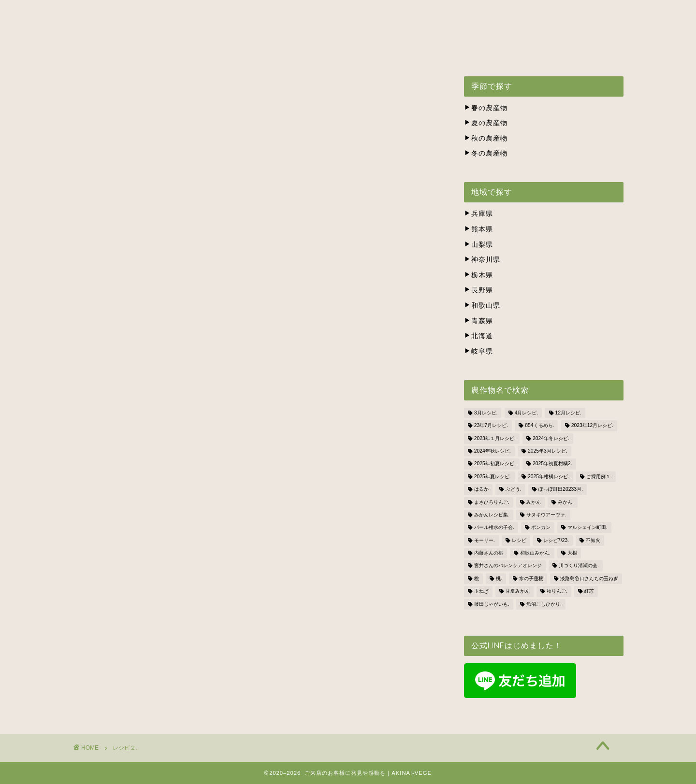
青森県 (478, 321)
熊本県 (478, 229)
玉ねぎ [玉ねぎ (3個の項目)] (481, 592)
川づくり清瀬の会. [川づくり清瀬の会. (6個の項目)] (579, 566)
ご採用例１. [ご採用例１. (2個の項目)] (599, 477)
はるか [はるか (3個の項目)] (481, 490)
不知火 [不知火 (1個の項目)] (593, 540)
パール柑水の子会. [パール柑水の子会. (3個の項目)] (494, 528)
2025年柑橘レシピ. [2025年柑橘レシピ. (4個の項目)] (549, 477)
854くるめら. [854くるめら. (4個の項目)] (539, 426)
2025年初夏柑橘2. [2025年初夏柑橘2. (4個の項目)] (552, 464)
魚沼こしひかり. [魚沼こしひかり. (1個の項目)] (544, 604)
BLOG (580, 51)
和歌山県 (482, 306)
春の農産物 (486, 108)
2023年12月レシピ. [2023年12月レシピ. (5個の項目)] (593, 426)
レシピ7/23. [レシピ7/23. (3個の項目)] (556, 540)
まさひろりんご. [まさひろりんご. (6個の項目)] (492, 502)
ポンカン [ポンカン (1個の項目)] (541, 528)
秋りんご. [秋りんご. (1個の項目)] (557, 592)
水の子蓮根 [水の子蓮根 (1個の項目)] (531, 578)
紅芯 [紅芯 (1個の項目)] (589, 592)
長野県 (478, 290)
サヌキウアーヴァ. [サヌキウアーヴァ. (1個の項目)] (546, 515)
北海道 (478, 336)
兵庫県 (478, 214)
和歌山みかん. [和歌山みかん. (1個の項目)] (535, 553)
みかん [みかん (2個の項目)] (534, 502)
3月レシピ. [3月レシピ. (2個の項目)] (486, 413)
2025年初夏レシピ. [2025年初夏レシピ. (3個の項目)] (495, 464)
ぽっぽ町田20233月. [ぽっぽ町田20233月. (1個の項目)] (561, 490)
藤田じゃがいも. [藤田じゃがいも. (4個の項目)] (492, 604)
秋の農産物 (486, 138)
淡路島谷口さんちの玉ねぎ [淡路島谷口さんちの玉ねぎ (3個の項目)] (589, 578)
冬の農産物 (486, 153)
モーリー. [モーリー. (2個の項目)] (485, 540)
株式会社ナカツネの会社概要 (431, 51)
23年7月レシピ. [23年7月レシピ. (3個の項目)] (491, 426)
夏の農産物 (486, 123)
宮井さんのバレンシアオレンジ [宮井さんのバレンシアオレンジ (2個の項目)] (508, 566)
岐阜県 (478, 351)
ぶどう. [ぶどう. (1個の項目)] (514, 490)
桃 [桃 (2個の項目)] (477, 578)
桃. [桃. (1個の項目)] (499, 578)
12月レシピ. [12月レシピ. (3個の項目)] (568, 413)
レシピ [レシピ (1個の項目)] (519, 540)
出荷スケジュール (263, 51)
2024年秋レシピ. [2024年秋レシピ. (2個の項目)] (493, 451)
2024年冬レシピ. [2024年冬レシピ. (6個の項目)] (551, 438)
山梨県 (478, 245)
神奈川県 (482, 260)
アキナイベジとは (181, 51)
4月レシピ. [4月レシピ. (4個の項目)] (527, 413)
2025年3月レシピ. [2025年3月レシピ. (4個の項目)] (548, 451)
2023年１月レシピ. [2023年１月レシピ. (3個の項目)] (495, 438)
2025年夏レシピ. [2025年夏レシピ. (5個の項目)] (493, 477)
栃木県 (478, 275)
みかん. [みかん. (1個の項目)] (566, 502)
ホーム (117, 51)
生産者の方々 (338, 51)
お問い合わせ (524, 51)
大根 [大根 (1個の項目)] (572, 553)
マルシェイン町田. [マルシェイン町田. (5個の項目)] (587, 528)
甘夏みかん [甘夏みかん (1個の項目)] (518, 592)
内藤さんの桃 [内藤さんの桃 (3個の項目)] (489, 553)
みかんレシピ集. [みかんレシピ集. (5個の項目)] (492, 515)
